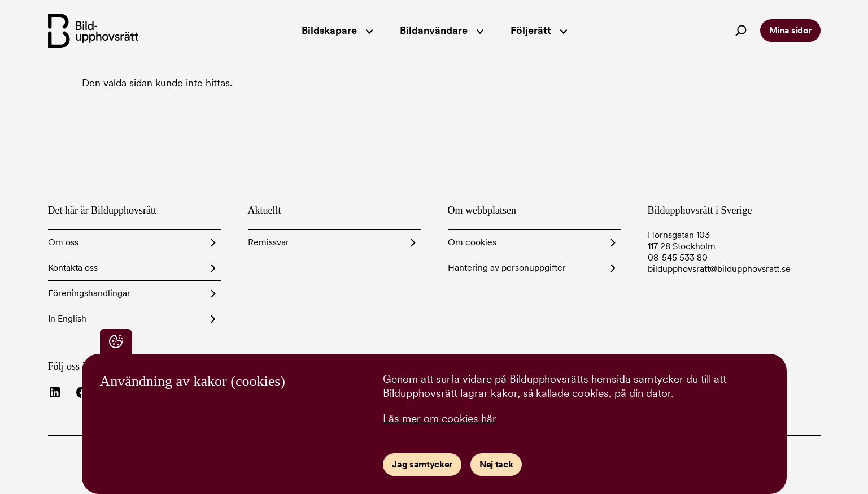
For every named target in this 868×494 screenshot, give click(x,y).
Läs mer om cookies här (440, 419)
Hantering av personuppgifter (507, 268)
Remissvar (269, 242)
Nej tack (496, 464)
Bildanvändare (442, 30)
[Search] (741, 31)
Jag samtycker (422, 464)
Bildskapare (337, 30)
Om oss (63, 242)
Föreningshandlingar (89, 293)
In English (67, 318)
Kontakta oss (73, 268)
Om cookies (472, 242)
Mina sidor (790, 30)
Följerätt (539, 30)
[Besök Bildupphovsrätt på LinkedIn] (55, 392)
